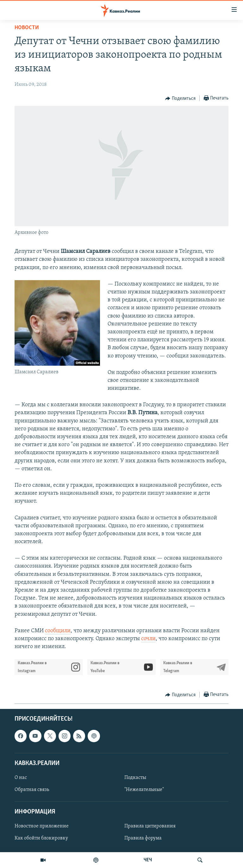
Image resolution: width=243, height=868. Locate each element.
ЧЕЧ (148, 860)
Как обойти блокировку (41, 839)
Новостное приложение (42, 826)
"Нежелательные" (144, 790)
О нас (21, 778)
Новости (27, 28)
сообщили (58, 631)
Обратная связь (32, 790)
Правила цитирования (150, 826)
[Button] (180, 99)
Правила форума (143, 839)
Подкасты (135, 778)
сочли (148, 639)
